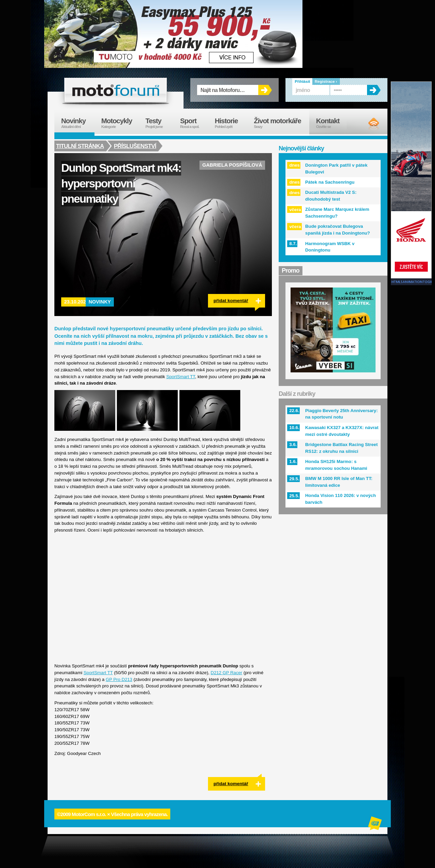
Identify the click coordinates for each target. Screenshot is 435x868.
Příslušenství (136, 146)
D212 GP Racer (227, 673)
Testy (159, 123)
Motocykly (120, 123)
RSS (368, 124)
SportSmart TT (181, 377)
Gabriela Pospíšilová (232, 165)
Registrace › (326, 81)
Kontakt (332, 123)
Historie (231, 123)
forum (116, 90)
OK (265, 90)
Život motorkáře (282, 123)
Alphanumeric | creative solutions (376, 824)
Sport (194, 123)
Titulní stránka (80, 146)
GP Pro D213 (119, 679)
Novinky (100, 302)
